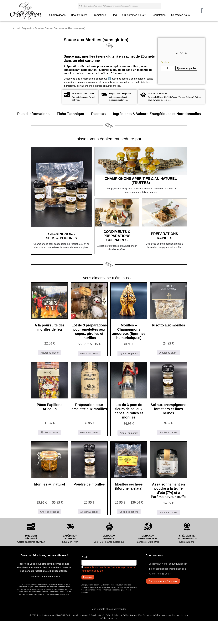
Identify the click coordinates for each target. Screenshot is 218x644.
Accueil (17, 28)
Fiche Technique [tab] (70, 136)
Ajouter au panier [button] (50, 375)
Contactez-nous (180, 15)
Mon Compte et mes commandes (109, 632)
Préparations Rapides (32, 28)
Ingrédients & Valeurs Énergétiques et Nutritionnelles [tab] (157, 136)
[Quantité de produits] (167, 80)
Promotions (99, 15)
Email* (85, 580)
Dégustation (158, 15)
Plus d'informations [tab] (33, 136)
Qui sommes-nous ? (134, 15)
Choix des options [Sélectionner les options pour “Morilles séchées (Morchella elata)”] (129, 534)
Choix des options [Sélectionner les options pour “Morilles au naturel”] (50, 534)
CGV (108, 638)
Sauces (48, 28)
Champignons (57, 15)
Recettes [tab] (98, 136)
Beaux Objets (79, 15)
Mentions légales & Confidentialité (88, 638)
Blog (114, 15)
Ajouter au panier (186, 80)
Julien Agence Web (133, 638)
